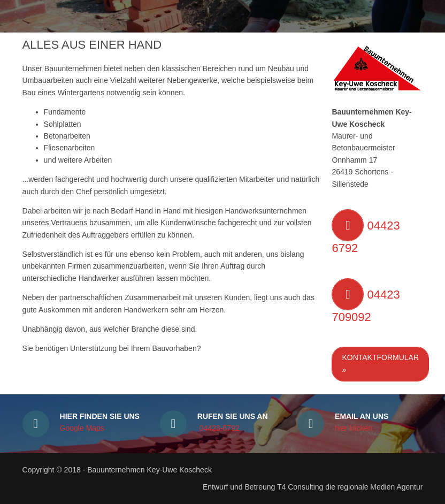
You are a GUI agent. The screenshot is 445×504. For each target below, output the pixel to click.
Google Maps (82, 428)
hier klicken (354, 428)
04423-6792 (218, 428)
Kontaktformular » (380, 363)
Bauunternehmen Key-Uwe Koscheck (149, 470)
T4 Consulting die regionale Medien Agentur (349, 487)
